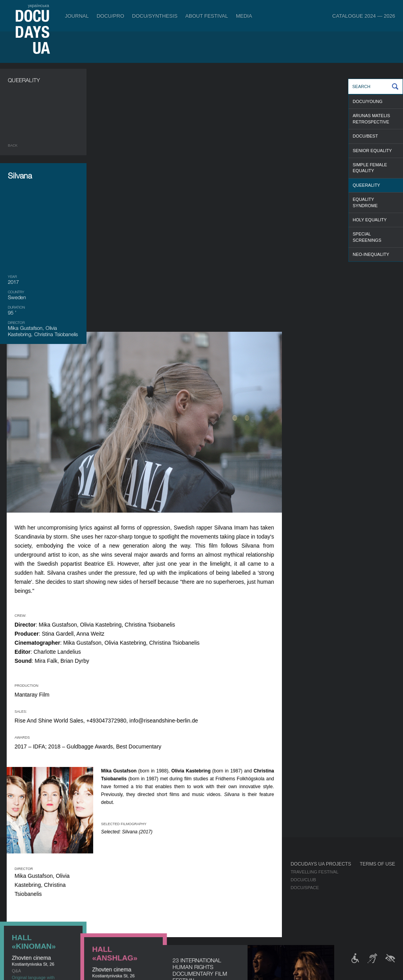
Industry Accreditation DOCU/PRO (142, 872)
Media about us (264, 872)
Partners (203, 895)
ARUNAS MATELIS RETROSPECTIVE (371, 119)
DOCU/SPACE (305, 888)
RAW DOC (111, 880)
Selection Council (214, 880)
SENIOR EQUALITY (372, 151)
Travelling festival (315, 872)
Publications (24, 872)
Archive (201, 927)
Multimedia (259, 888)
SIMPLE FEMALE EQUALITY (370, 168)
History (201, 919)
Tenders (202, 911)
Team (198, 888)
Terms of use (377, 864)
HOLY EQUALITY (370, 220)
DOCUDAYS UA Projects (321, 864)
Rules (55, 872)
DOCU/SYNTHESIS (155, 16)
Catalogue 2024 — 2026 (364, 16)
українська (39, 6)
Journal (77, 16)
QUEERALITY (366, 185)
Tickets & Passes (70, 864)
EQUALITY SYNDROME (365, 202)
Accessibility (208, 903)
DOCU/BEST (365, 136)
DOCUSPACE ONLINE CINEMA (43, 491)
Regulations (207, 872)
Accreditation (263, 880)
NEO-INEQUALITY (371, 254)
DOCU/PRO (110, 16)
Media (244, 16)
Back (13, 145)
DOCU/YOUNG (368, 101)
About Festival (207, 16)
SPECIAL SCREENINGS (367, 237)
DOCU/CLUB (303, 880)
